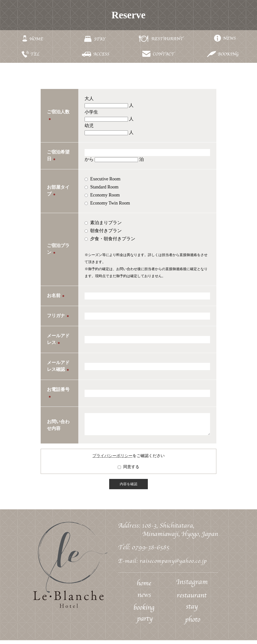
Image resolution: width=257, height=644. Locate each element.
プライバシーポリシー (112, 459)
